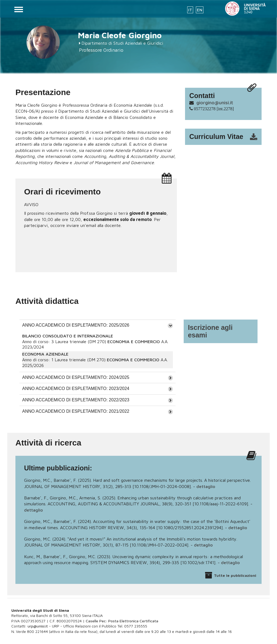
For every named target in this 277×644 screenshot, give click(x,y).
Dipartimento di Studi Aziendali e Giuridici (122, 43)
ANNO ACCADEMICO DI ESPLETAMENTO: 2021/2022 (76, 411)
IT (190, 10)
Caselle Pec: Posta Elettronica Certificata (122, 621)
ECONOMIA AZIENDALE (45, 354)
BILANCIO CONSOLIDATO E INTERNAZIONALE (68, 336)
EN (200, 10)
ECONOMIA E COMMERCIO (134, 341)
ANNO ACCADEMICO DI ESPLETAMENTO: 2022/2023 (76, 400)
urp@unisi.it (38, 626)
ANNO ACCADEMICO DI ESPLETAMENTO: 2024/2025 (76, 377)
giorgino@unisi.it (215, 103)
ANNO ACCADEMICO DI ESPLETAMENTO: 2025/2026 (76, 325)
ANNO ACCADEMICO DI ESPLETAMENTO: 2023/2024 (76, 388)
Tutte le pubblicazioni (235, 575)
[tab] (98, 325)
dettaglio (206, 486)
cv (227, 137)
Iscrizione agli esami (210, 331)
